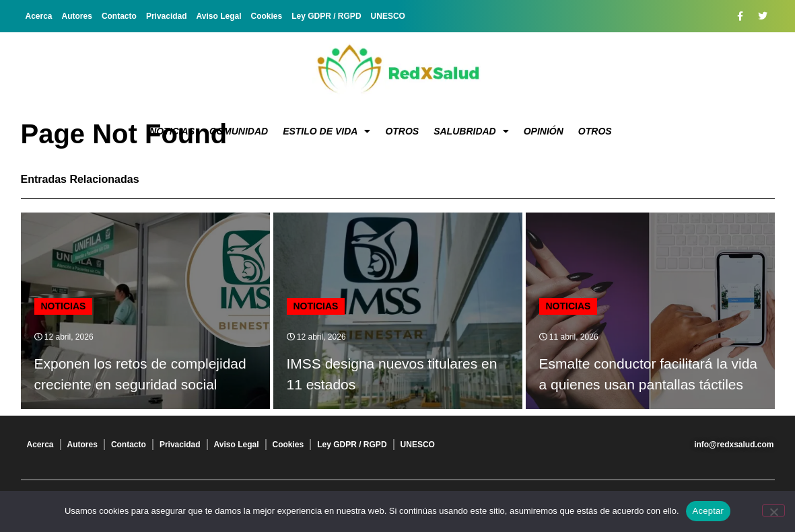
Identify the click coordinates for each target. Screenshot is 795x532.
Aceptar (708, 511)
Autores (77, 16)
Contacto (119, 16)
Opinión (544, 131)
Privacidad (167, 16)
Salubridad (471, 131)
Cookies (267, 16)
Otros (402, 131)
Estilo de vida (326, 131)
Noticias (172, 131)
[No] (773, 510)
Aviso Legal (219, 16)
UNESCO (388, 16)
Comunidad (239, 131)
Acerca (39, 16)
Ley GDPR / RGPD (326, 16)
